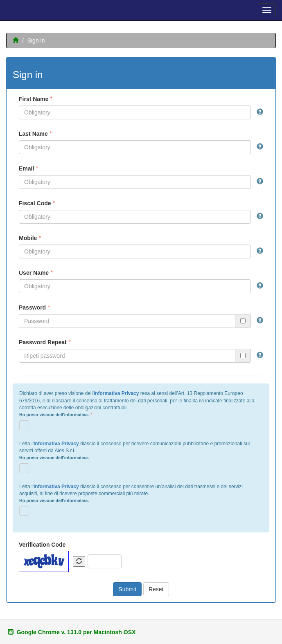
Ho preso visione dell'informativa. (54, 415)
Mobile (28, 238)
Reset (156, 589)
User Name (34, 273)
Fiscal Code (35, 203)
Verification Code (42, 545)
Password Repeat (43, 342)
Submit (127, 589)
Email (26, 168)
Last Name (33, 134)
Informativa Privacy (116, 393)
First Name (34, 99)
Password (32, 307)
